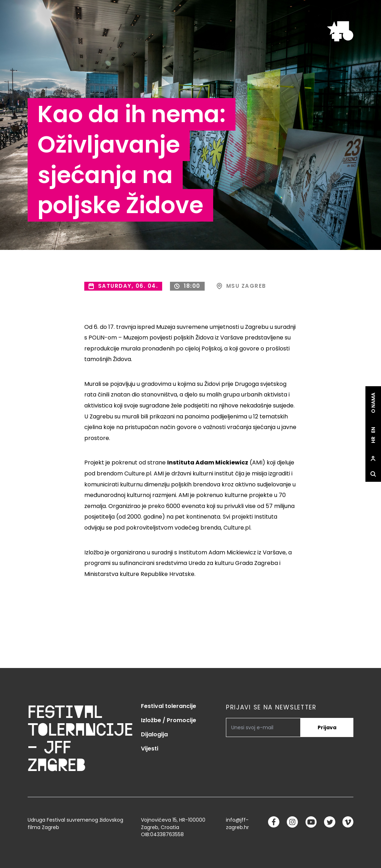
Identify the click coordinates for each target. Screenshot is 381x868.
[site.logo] (340, 31)
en (373, 430)
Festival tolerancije (169, 706)
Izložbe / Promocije (169, 720)
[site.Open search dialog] (373, 474)
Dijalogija (154, 734)
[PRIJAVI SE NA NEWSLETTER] (263, 727)
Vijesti (150, 749)
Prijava (327, 727)
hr (373, 440)
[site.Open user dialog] (373, 458)
